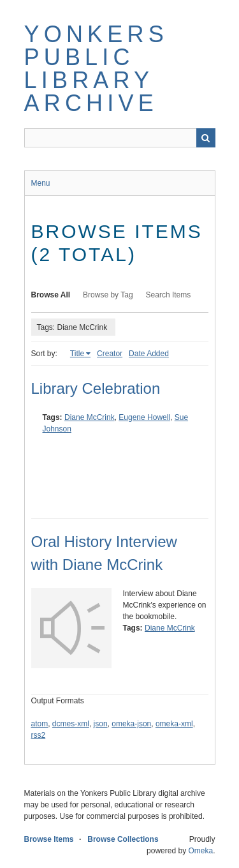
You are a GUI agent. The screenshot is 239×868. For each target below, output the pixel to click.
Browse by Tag (108, 295)
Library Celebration (96, 388)
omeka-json (131, 724)
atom (40, 724)
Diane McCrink (90, 417)
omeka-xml (174, 724)
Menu (41, 183)
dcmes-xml (71, 724)
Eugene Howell (144, 417)
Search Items (169, 295)
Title (77, 354)
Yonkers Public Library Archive (96, 69)
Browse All (51, 295)
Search (206, 138)
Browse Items (49, 839)
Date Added (149, 354)
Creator (110, 354)
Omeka (200, 851)
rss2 (39, 735)
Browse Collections (123, 839)
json (101, 724)
